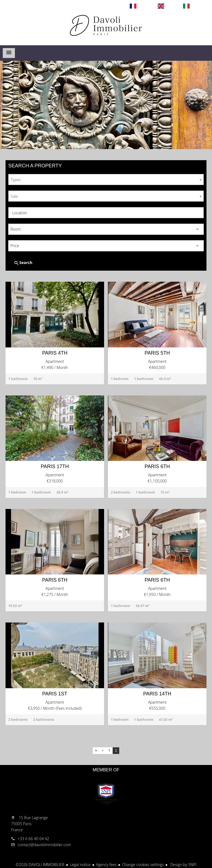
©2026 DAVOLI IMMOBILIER (40, 865)
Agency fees (106, 865)
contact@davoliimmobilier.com (44, 845)
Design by (183, 865)
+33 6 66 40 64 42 (33, 839)
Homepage (106, 29)
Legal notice (80, 865)
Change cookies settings (143, 865)
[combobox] (106, 180)
